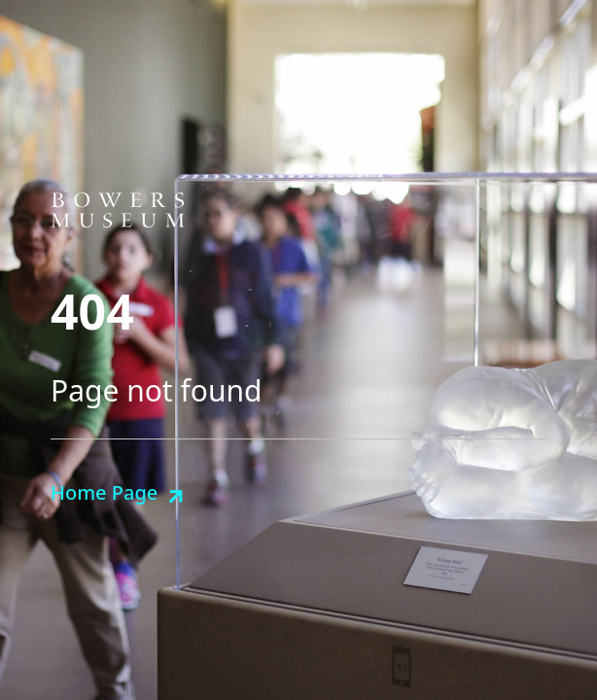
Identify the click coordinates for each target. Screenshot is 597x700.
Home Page (104, 492)
